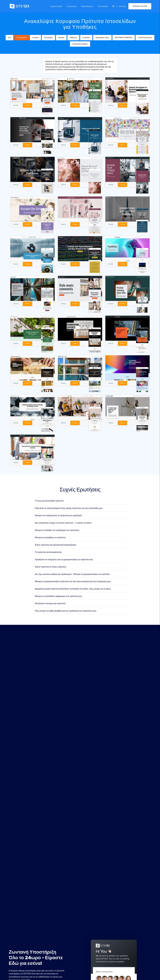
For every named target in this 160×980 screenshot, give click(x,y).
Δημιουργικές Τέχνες (102, 38)
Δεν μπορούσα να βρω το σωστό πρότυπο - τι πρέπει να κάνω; (63, 523)
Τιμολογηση (72, 6)
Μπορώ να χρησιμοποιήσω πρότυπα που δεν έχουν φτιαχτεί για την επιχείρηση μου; (73, 582)
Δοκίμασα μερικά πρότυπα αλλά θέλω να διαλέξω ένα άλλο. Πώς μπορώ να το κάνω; (73, 590)
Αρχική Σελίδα (56, 6)
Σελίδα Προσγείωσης (145, 38)
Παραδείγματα (87, 6)
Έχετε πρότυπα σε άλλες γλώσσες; (51, 568)
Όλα (9, 38)
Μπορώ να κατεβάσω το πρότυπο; (50, 538)
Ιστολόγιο (35, 38)
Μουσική (61, 38)
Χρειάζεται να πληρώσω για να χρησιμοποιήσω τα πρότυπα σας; (64, 560)
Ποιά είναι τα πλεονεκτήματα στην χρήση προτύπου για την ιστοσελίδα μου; (69, 509)
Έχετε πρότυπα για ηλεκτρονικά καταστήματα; (56, 546)
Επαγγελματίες (22, 38)
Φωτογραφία (48, 38)
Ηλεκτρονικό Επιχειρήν (80, 44)
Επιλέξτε (28, 105)
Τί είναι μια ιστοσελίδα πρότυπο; (49, 502)
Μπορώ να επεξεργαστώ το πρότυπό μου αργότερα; (58, 516)
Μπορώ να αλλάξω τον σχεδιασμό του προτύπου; (57, 531)
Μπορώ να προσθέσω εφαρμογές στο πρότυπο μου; (59, 597)
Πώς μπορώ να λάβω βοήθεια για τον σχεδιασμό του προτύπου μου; (66, 611)
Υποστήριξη (103, 6)
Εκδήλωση (73, 38)
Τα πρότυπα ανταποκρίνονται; (48, 553)
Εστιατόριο (86, 38)
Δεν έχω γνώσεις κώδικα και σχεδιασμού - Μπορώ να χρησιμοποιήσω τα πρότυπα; (72, 575)
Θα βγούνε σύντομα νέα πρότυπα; (50, 604)
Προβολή (16, 105)
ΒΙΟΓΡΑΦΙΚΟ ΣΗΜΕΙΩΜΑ (124, 38)
